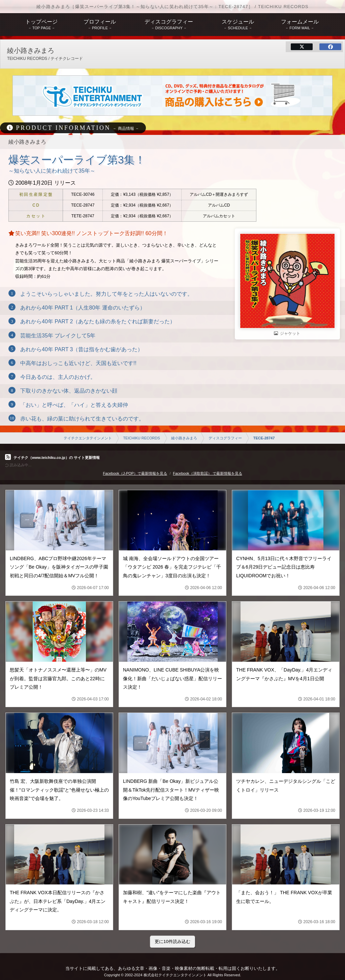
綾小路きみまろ (184, 438)
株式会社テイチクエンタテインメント (175, 975)
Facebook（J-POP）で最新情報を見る (135, 473)
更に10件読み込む (172, 941)
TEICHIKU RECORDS (141, 438)
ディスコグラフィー (225, 438)
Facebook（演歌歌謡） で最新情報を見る (207, 473)
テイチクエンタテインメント (88, 438)
